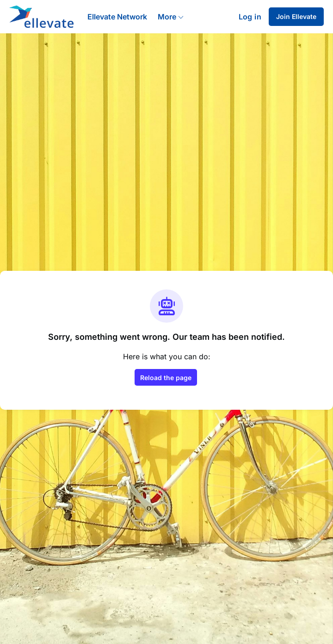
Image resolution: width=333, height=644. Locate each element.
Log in (250, 17)
